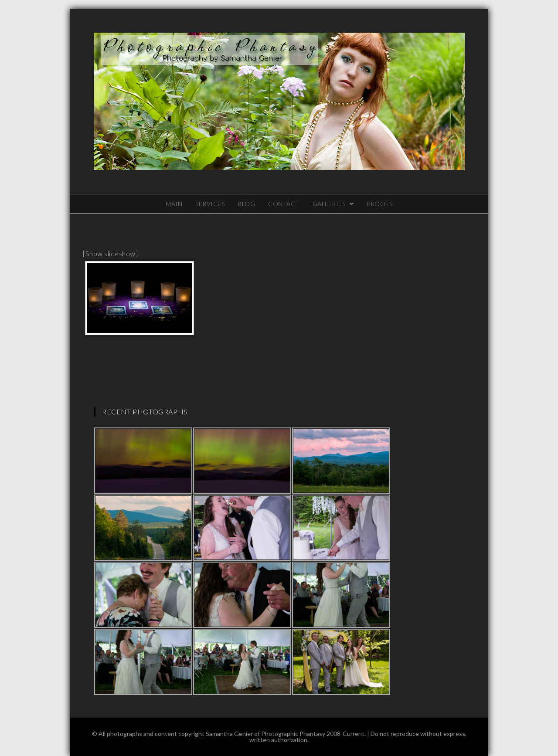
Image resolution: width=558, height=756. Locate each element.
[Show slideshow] (110, 253)
